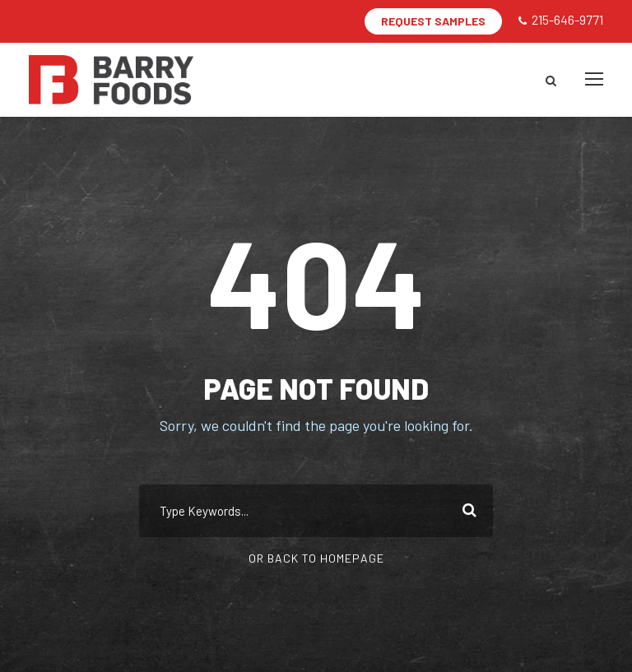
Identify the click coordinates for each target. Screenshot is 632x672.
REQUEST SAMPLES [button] (433, 21)
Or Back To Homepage (316, 558)
